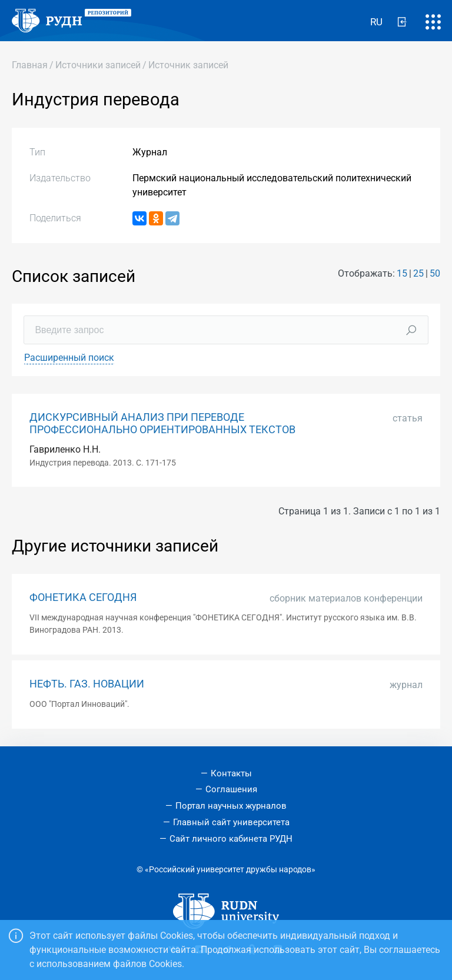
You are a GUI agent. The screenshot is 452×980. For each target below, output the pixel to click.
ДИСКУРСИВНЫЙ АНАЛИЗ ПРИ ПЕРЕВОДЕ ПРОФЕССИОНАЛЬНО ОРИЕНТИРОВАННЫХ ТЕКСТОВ (162, 423)
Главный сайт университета (231, 822)
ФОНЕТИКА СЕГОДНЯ (83, 597)
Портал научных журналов (231, 806)
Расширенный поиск (69, 358)
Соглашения (231, 789)
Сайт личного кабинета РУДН (231, 839)
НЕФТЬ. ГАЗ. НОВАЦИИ (87, 684)
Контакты (231, 773)
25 (418, 273)
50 (435, 273)
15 (402, 273)
